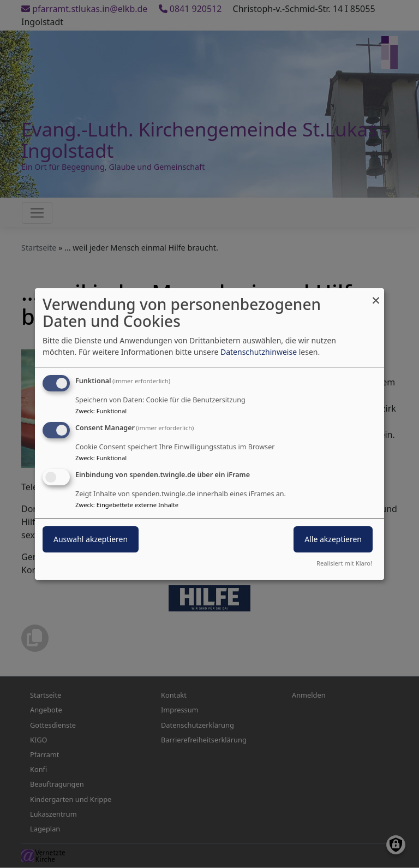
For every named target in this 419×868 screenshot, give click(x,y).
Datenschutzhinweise (259, 352)
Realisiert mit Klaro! (344, 563)
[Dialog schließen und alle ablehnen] (376, 295)
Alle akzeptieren (333, 539)
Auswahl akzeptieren (91, 539)
